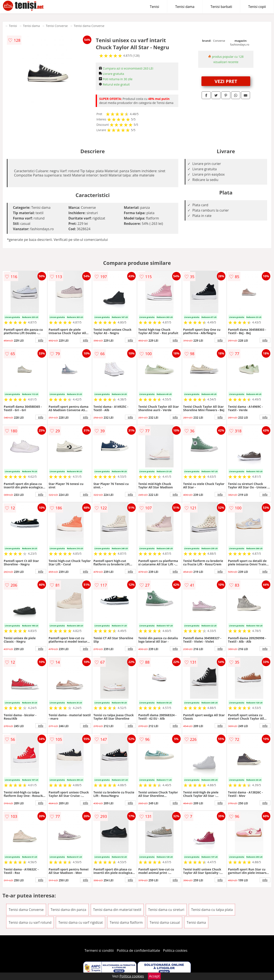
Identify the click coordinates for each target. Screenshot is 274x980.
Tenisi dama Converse (89, 26)
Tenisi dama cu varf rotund (30, 922)
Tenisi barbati (221, 7)
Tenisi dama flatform (126, 922)
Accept (154, 976)
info (41, 340)
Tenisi (154, 7)
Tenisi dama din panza (68, 910)
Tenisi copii (257, 7)
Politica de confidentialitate (138, 950)
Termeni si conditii (99, 950)
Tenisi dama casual (165, 922)
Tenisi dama (185, 7)
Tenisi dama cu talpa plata (212, 910)
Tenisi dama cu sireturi (166, 910)
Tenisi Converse (57, 26)
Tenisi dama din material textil (117, 910)
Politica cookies (175, 950)
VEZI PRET (226, 81)
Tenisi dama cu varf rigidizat (80, 922)
